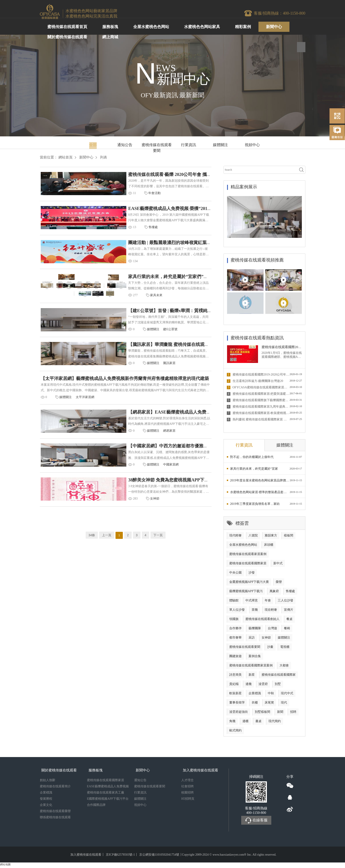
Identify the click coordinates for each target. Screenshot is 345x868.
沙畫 (270, 648)
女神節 (112, 510)
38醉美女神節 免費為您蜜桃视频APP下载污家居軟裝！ (139, 492)
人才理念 (187, 782)
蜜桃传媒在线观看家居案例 (248, 556)
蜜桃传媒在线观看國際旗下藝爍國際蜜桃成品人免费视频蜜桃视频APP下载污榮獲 (258, 400)
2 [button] (290, 235)
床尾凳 (269, 704)
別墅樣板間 (262, 713)
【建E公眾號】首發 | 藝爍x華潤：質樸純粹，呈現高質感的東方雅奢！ (154, 316)
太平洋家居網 (85, 405)
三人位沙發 (285, 602)
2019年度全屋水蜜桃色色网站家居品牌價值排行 (260, 482)
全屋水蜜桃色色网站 (243, 546)
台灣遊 (272, 630)
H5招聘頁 (188, 800)
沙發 (252, 574)
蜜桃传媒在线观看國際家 (279, 676)
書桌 (258, 723)
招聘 (293, 713)
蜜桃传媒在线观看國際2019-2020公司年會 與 (296, 347)
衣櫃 (255, 704)
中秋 (271, 695)
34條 (92, 547)
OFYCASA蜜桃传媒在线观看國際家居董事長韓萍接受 (258, 387)
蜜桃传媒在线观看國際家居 (248, 565)
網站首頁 (66, 157)
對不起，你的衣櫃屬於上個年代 (252, 459)
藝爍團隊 (255, 630)
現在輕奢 (271, 611)
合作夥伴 (235, 630)
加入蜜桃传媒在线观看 (86, 856)
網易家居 (126, 440)
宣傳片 (289, 611)
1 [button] (287, 235)
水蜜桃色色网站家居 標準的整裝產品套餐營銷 (260, 494)
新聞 (280, 713)
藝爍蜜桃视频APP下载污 (246, 593)
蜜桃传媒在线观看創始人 (262, 621)
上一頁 (107, 547)
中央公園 (235, 574)
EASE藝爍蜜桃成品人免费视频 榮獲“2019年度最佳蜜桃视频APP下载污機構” (160, 210)
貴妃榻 (234, 686)
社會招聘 (187, 788)
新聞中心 (86, 157)
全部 (93, 145)
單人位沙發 (237, 611)
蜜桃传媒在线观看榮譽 (55, 813)
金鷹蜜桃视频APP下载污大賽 (249, 583)
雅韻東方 (271, 537)
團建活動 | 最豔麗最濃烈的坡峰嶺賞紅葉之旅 (129, 246)
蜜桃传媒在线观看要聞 (157, 146)
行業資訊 (189, 145)
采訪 (252, 639)
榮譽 (279, 583)
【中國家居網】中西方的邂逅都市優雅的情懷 (129, 456)
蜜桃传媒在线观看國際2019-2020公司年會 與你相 (258, 375)
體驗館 (234, 602)
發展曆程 (46, 800)
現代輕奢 (235, 537)
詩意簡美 (235, 676)
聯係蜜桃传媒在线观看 (55, 819)
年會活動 (111, 194)
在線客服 (256, 822)
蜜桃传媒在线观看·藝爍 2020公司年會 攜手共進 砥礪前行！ (143, 175)
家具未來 (113, 299)
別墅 (278, 686)
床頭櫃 (269, 546)
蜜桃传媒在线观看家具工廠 (106, 794)
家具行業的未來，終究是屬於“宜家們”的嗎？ (129, 281)
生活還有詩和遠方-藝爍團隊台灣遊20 (255, 381)
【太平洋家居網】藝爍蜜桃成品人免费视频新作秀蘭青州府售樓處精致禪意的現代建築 (125, 386)
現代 (284, 704)
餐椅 (287, 630)
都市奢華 (235, 639)
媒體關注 (220, 145)
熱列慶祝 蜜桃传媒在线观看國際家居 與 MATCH (258, 420)
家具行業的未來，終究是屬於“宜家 (254, 470)
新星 (252, 676)
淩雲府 (263, 686)
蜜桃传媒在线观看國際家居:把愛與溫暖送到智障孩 (258, 394)
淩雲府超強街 (239, 713)
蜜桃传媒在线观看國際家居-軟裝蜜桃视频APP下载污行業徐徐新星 (258, 413)
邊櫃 (245, 723)
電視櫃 (285, 648)
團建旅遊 (235, 658)
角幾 (232, 723)
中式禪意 (252, 602)
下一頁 (158, 547)
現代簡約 (275, 723)
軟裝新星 (235, 695)
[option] (264, 217)
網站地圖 (5, 866)
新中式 (278, 565)
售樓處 (110, 229)
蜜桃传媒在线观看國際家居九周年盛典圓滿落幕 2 (258, 407)
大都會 (284, 667)
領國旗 (234, 621)
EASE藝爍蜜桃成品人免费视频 (108, 788)
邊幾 (249, 686)
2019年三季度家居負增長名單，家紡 (255, 505)
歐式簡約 (235, 732)
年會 (268, 602)
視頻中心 (252, 145)
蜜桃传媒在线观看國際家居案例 (251, 667)
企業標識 (255, 695)
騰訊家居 (126, 370)
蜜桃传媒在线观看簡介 (55, 788)
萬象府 (274, 593)
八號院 (253, 537)
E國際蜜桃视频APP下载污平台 (108, 800)
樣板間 (289, 537)
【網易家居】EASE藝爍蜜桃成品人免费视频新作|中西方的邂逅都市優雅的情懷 (162, 421)
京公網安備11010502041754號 (159, 856)
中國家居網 (128, 475)
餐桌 (289, 621)
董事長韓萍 (237, 704)
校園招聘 (187, 794)
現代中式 (287, 695)
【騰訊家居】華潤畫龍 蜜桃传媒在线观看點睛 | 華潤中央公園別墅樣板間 (156, 351)
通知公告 (125, 145)
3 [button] (293, 235)
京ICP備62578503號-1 (120, 856)
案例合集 (255, 658)
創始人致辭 (48, 782)
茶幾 (255, 611)
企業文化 (46, 806)
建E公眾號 (127, 335)
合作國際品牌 (96, 806)
